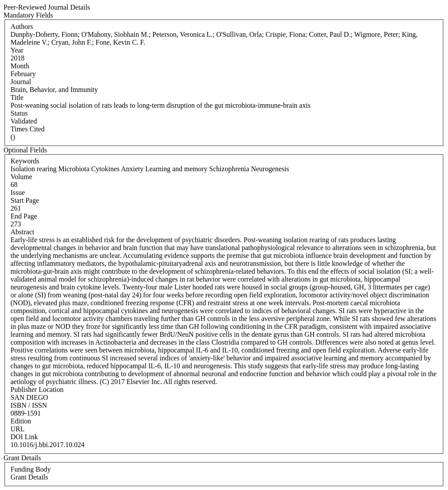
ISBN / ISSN (29, 405)
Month (20, 66)
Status (19, 113)
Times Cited (28, 129)
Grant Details (29, 477)
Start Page (25, 200)
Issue (18, 192)
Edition (21, 421)
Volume (21, 177)
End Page (24, 216)
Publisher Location (37, 390)
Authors (22, 26)
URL (17, 429)
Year (17, 50)
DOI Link (24, 437)
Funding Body (31, 469)
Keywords (25, 161)
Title (17, 97)
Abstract (22, 232)
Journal (21, 82)
